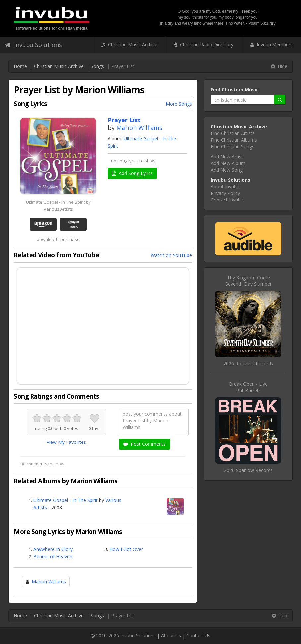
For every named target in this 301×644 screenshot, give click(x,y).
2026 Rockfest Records (248, 364)
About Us (171, 636)
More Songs (179, 104)
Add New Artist (227, 157)
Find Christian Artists (233, 133)
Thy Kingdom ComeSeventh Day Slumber (248, 281)
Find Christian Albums (234, 140)
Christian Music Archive (129, 45)
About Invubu (225, 186)
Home (20, 66)
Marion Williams (139, 128)
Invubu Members (271, 45)
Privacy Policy (225, 193)
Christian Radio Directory (204, 45)
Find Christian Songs (233, 147)
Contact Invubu (227, 200)
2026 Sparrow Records (248, 470)
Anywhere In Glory (53, 549)
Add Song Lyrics (132, 173)
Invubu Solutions (33, 45)
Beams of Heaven (53, 557)
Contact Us (198, 636)
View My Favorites (66, 442)
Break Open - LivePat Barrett (248, 387)
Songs (97, 66)
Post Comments (145, 444)
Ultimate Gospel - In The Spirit (66, 500)
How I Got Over (126, 549)
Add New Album (228, 163)
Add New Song (227, 170)
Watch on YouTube (171, 255)
